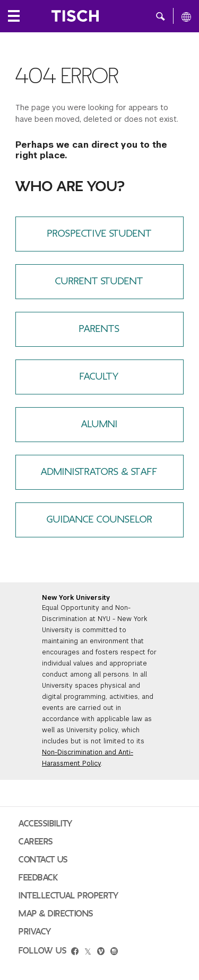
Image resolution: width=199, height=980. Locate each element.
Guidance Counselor (99, 520)
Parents (99, 329)
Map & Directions (56, 914)
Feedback (38, 878)
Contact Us (43, 860)
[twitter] (88, 952)
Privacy (35, 932)
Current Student (99, 281)
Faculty (99, 377)
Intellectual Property (68, 896)
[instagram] (114, 952)
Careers (36, 842)
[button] (161, 16)
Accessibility (46, 824)
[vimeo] (101, 952)
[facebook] (75, 952)
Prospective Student (99, 234)
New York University (76, 598)
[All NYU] (186, 16)
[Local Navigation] (14, 16)
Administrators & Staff (99, 472)
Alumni (99, 424)
